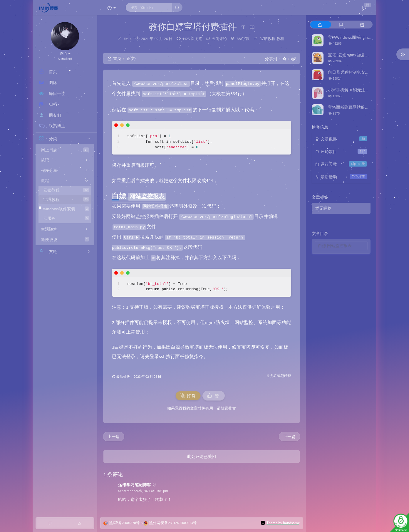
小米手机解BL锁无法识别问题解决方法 (363, 90)
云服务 (66, 218)
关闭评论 (219, 39)
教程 (280, 39)
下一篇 (289, 437)
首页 (114, 58)
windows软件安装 (66, 209)
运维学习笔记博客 (135, 485)
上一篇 (114, 437)
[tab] (320, 25)
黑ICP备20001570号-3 (126, 523)
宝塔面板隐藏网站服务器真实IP (356, 107)
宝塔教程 (66, 199)
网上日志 (65, 150)
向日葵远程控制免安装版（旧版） (359, 72)
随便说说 (65, 239)
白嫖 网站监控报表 (335, 246)
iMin (128, 39)
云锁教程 (66, 190)
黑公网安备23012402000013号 (173, 523)
